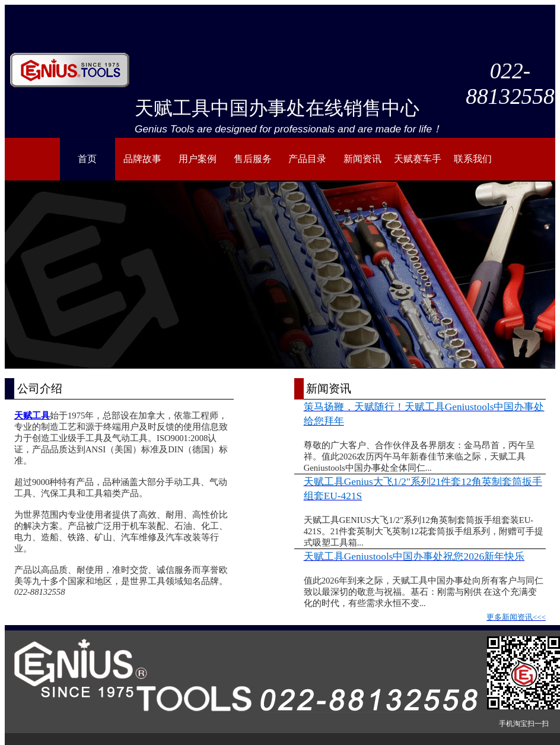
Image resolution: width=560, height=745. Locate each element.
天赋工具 (32, 416)
